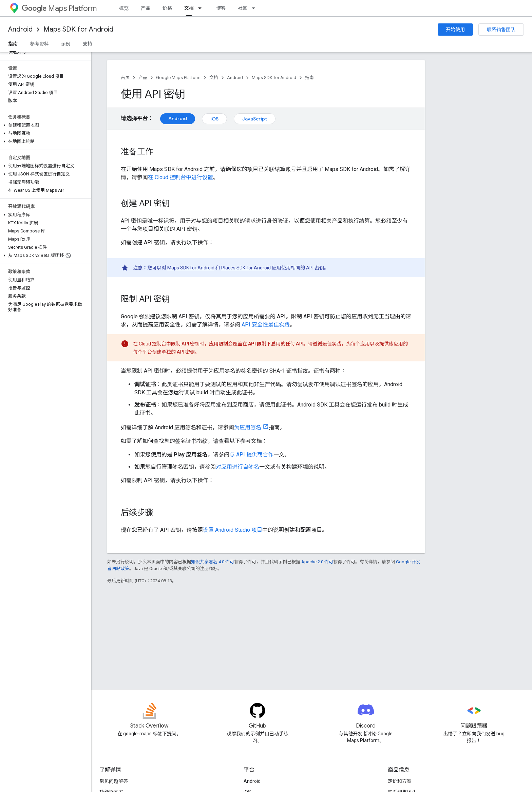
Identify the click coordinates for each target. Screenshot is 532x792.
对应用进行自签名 (237, 467)
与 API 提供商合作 (251, 455)
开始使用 (455, 30)
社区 (243, 8)
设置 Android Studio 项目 (233, 530)
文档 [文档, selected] (189, 8)
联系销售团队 (501, 30)
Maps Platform (59, 8)
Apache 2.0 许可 (317, 562)
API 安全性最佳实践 (266, 325)
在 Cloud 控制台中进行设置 (180, 177)
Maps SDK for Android (78, 29)
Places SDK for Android (246, 268)
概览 (124, 8)
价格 (167, 8)
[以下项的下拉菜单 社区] (255, 8)
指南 (309, 78)
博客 (221, 8)
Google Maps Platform (178, 78)
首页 (125, 78)
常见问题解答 (114, 781)
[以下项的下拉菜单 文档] (202, 8)
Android (20, 29)
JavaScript (255, 119)
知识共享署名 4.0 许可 (213, 562)
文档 (214, 78)
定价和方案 (400, 781)
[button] (44, 125)
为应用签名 (248, 427)
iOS (214, 119)
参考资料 (39, 44)
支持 (88, 44)
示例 (66, 44)
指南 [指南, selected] (13, 44)
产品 (146, 8)
